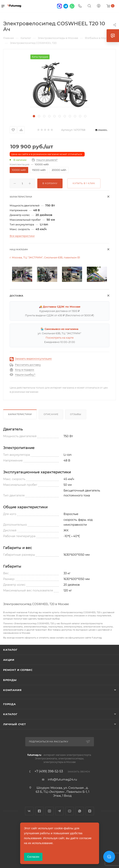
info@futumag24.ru (62, 779)
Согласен (33, 857)
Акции (9, 660)
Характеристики (20, 414)
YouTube (70, 811)
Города (9, 704)
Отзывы (76, 414)
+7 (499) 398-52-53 (49, 771)
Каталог (10, 650)
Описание (51, 414)
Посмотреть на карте (60, 338)
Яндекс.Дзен (90, 811)
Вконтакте (29, 811)
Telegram (59, 811)
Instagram (49, 811)
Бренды (10, 680)
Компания (12, 690)
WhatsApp (80, 811)
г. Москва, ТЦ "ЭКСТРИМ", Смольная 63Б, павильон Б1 (45, 257)
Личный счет (15, 724)
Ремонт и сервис (18, 670)
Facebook (39, 811)
